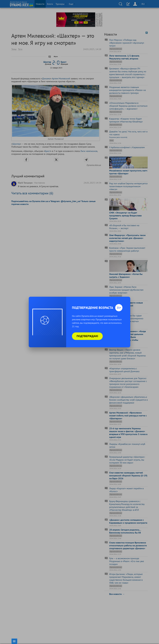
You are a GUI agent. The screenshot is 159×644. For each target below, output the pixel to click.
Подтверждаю (87, 336)
